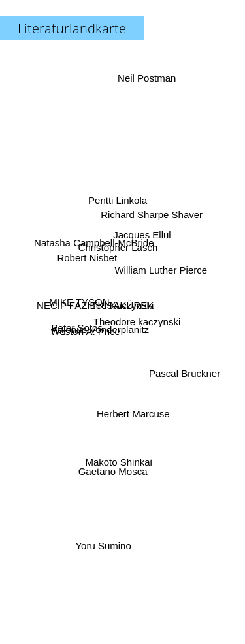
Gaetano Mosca (112, 468)
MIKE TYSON (81, 302)
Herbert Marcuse (133, 412)
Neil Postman (145, 87)
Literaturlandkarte (72, 28)
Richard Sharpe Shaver (150, 221)
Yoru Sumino (104, 539)
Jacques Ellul (144, 232)
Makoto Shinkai (119, 457)
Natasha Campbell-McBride (95, 245)
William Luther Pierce (160, 271)
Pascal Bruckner (183, 372)
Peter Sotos (79, 327)
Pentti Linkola (117, 195)
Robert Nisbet (88, 259)
